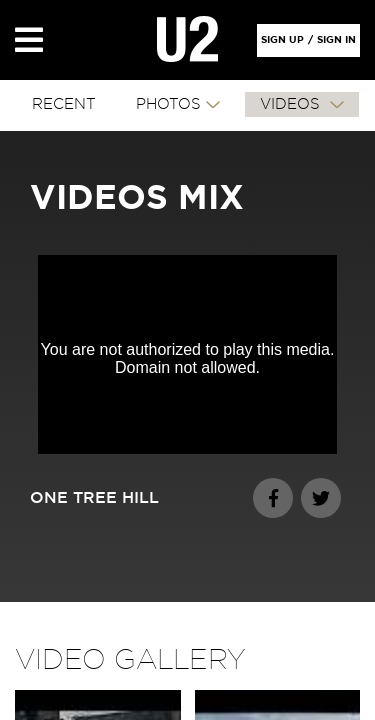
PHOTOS (168, 104)
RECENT (64, 104)
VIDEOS (292, 104)
